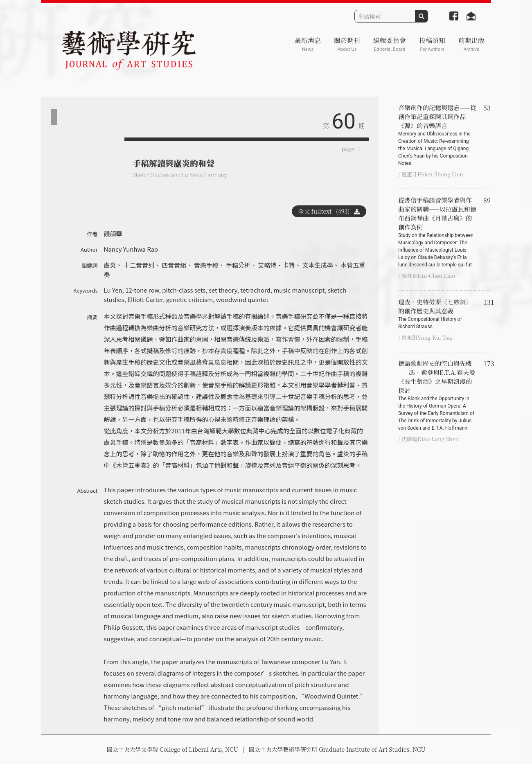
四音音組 (174, 265)
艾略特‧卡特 (276, 265)
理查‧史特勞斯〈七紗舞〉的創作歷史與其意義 (437, 314)
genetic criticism (190, 299)
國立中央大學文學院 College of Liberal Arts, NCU (172, 749)
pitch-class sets (184, 290)
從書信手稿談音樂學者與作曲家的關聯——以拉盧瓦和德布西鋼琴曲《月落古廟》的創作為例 (437, 232)
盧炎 (110, 265)
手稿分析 (238, 265)
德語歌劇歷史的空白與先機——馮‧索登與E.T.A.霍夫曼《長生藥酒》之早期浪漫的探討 (437, 395)
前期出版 (471, 44)
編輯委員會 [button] (390, 44)
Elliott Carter (145, 299)
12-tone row (142, 290)
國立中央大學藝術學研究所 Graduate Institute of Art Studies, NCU (337, 749)
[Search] (385, 16)
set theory (223, 290)
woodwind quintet (242, 299)
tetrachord (255, 290)
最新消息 (308, 44)
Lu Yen (113, 290)
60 (344, 121)
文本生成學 (318, 265)
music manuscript (299, 290)
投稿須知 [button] (432, 44)
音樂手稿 (206, 265)
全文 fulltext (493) (329, 211)
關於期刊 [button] (347, 44)
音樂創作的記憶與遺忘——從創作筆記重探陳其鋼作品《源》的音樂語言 (437, 135)
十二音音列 (139, 265)
